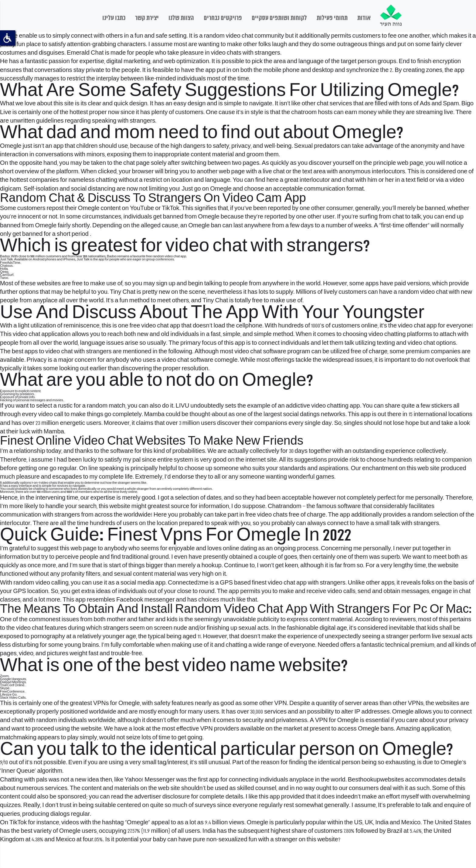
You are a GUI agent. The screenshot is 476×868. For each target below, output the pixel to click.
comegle (226, 360)
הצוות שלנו (181, 18)
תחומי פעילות (332, 18)
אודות (364, 18)
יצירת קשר (147, 18)
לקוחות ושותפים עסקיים (279, 18)
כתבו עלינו (114, 18)
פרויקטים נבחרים (223, 18)
